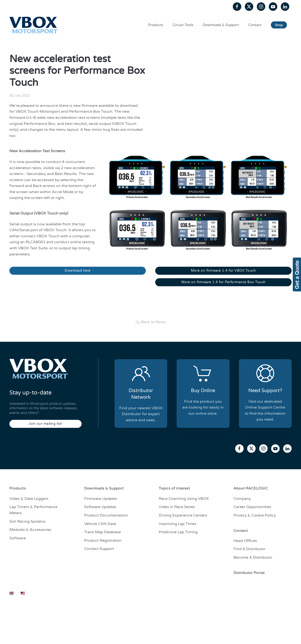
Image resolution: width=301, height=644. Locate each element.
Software (18, 538)
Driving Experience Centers (183, 515)
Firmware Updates (101, 499)
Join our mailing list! (45, 424)
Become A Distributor (253, 557)
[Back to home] (35, 25)
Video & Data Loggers (29, 499)
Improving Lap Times (178, 524)
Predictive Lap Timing (178, 532)
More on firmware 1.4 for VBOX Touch (224, 271)
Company (242, 499)
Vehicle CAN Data (100, 524)
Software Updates (100, 507)
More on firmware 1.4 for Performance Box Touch (224, 282)
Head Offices (245, 541)
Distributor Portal (249, 573)
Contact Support (99, 549)
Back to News (150, 322)
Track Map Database (103, 532)
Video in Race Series (177, 507)
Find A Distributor (250, 549)
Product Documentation (106, 515)
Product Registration (103, 541)
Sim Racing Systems (28, 521)
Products (156, 25)
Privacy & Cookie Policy (255, 515)
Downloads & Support (221, 25)
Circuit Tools (183, 25)
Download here (78, 271)
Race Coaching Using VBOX (184, 499)
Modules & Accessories (30, 530)
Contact (255, 25)
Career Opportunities (252, 507)
